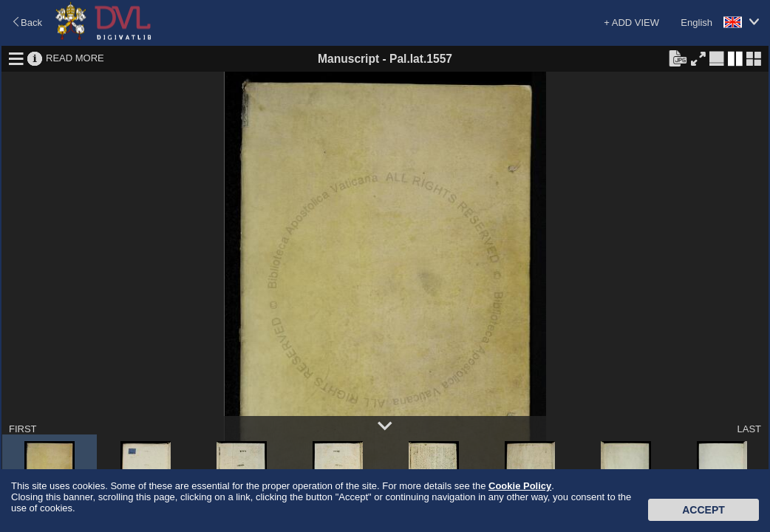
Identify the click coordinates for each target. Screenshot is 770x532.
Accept (703, 510)
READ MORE (75, 58)
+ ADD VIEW (631, 23)
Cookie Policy (520, 486)
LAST (749, 429)
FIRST (23, 429)
